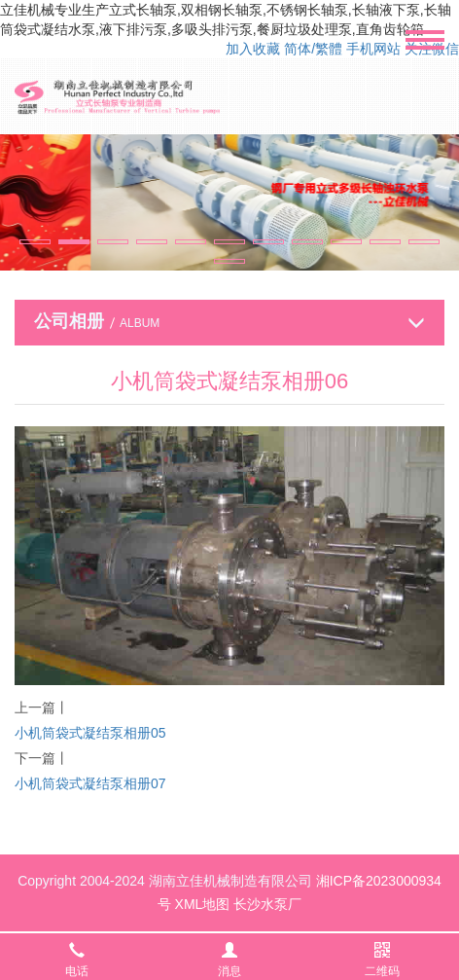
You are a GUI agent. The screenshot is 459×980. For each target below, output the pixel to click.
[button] (35, 242)
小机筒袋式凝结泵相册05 (90, 733)
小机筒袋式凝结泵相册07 (90, 783)
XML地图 (203, 904)
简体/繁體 (313, 49)
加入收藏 (253, 49)
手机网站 (373, 49)
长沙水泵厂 (267, 904)
